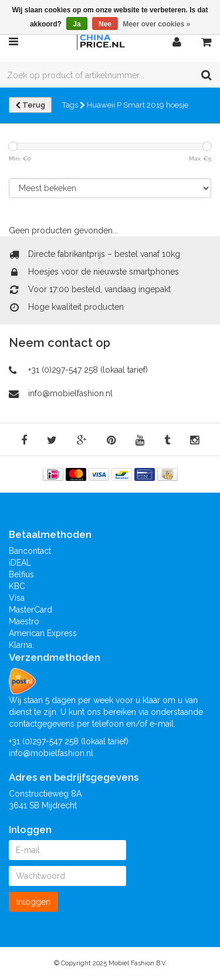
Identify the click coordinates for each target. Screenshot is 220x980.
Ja (77, 24)
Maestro (24, 621)
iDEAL (20, 563)
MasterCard (31, 610)
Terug (30, 105)
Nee (105, 24)
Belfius (21, 574)
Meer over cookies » (156, 24)
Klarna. (21, 645)
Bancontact (30, 551)
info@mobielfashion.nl (70, 393)
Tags (74, 105)
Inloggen (33, 902)
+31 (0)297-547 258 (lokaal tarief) (88, 370)
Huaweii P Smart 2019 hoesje (138, 105)
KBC (17, 586)
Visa (17, 598)
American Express (43, 633)
